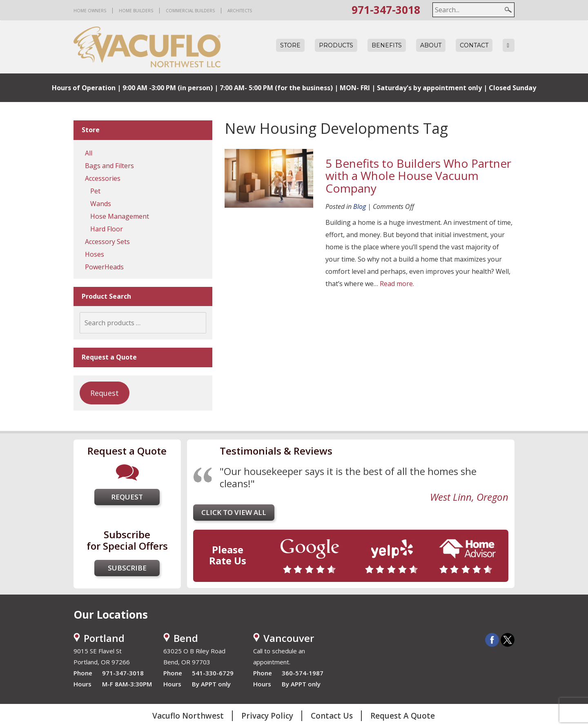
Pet (95, 191)
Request (105, 393)
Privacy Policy (267, 716)
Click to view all (234, 512)
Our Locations (111, 615)
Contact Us (332, 716)
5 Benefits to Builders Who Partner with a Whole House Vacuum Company (418, 176)
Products (336, 45)
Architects (240, 11)
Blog (360, 206)
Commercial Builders (190, 11)
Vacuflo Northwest (188, 716)
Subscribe (127, 568)
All (89, 153)
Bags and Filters (109, 166)
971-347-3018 (386, 10)
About (431, 45)
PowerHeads (104, 267)
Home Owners (90, 11)
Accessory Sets (107, 242)
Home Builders (136, 11)
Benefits (387, 45)
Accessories (103, 178)
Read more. (397, 284)
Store (290, 45)
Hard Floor (107, 229)
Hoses (95, 254)
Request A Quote (403, 716)
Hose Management (120, 216)
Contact (474, 45)
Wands (101, 204)
